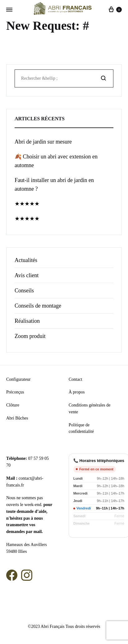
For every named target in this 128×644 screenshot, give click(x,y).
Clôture (13, 405)
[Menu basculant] (9, 10)
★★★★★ (27, 204)
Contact (75, 379)
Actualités (26, 260)
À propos (77, 392)
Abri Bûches (17, 418)
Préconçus (15, 392)
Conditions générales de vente (90, 409)
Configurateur (18, 379)
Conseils (24, 291)
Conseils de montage (38, 306)
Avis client (27, 275)
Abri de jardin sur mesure (43, 142)
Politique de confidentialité (81, 428)
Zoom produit (30, 336)
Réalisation (27, 321)
